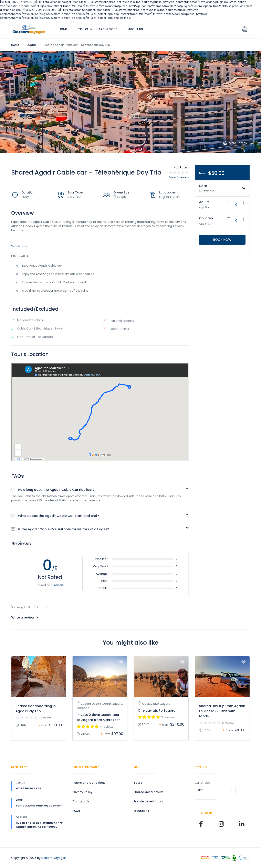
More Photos (235, 143)
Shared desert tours (149, 792)
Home (63, 29)
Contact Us (81, 801)
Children (206, 218)
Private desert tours (148, 801)
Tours (83, 29)
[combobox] (215, 790)
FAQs (76, 811)
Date (203, 186)
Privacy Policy (82, 792)
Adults (204, 202)
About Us (136, 29)
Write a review (25, 617)
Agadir (32, 45)
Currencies (202, 783)
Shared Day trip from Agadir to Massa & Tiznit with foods (222, 711)
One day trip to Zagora (157, 710)
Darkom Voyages (54, 858)
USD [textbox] (201, 790)
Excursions (108, 29)
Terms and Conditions (89, 783)
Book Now (222, 240)
